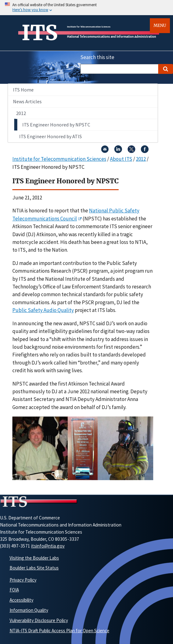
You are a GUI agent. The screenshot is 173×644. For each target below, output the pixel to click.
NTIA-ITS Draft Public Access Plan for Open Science (59, 631)
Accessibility (21, 600)
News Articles (27, 101)
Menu (160, 26)
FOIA (14, 590)
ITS (40, 33)
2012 (21, 113)
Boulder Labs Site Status (34, 568)
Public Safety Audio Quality (43, 310)
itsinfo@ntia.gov (48, 546)
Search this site (97, 57)
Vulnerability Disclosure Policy (39, 620)
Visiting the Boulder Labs (34, 558)
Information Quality (29, 610)
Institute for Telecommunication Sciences (89, 27)
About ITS (121, 159)
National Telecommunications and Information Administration (112, 36)
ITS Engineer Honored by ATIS (51, 136)
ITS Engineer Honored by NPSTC (56, 125)
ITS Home (23, 90)
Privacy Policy (23, 580)
